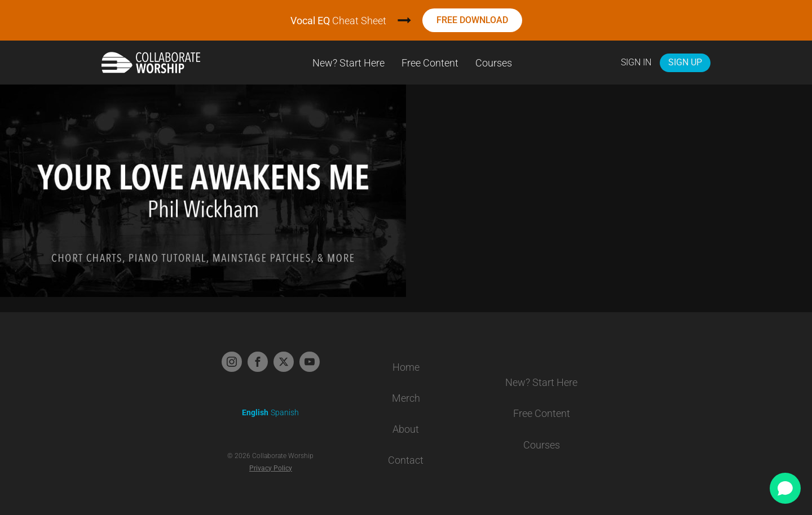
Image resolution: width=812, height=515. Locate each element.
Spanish (285, 412)
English (255, 412)
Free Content (430, 63)
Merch (406, 398)
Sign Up (685, 62)
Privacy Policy (271, 468)
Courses (494, 63)
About (406, 429)
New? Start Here (348, 63)
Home (406, 367)
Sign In (636, 62)
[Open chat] (785, 488)
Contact (406, 460)
